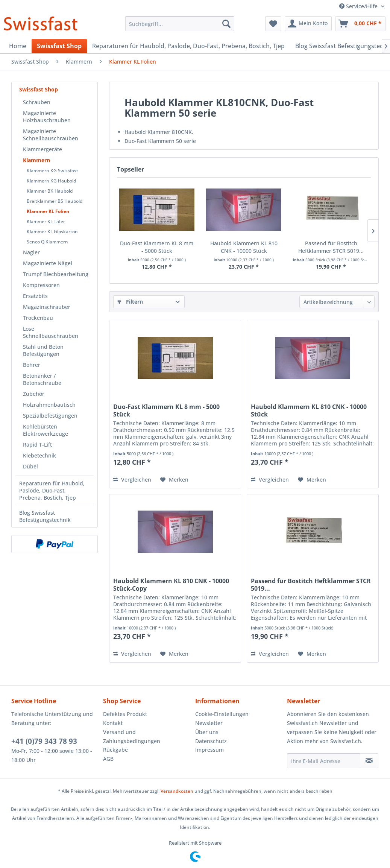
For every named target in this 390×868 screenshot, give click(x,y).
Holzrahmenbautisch (49, 405)
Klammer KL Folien (48, 211)
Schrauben (37, 102)
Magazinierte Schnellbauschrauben (51, 135)
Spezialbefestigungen (50, 416)
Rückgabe (115, 750)
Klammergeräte (42, 149)
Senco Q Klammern (47, 242)
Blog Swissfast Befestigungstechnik (45, 516)
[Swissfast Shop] (59, 46)
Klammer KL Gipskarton (52, 232)
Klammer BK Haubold (50, 191)
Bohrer (32, 365)
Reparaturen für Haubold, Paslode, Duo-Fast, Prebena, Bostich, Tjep (52, 490)
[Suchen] (226, 24)
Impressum (209, 750)
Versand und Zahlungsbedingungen (132, 737)
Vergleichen (132, 480)
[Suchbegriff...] (180, 24)
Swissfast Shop (39, 89)
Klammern (36, 160)
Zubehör (34, 394)
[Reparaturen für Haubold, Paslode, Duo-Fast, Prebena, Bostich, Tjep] (188, 46)
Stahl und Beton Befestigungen (43, 350)
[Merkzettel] (273, 24)
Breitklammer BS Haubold (55, 201)
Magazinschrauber (47, 307)
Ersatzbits (35, 296)
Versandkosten (177, 791)
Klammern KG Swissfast (52, 171)
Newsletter (209, 723)
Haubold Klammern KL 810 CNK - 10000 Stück (244, 247)
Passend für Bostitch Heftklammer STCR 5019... (331, 247)
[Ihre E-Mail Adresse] (324, 761)
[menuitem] (180, 24)
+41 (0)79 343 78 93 (44, 741)
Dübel (30, 466)
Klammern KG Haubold (51, 181)
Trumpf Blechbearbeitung (56, 274)
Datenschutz (211, 741)
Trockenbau (38, 318)
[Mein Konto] (308, 24)
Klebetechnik (39, 455)
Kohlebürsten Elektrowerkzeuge (46, 430)
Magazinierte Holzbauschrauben (47, 117)
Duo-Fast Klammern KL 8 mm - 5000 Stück (157, 247)
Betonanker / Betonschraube (42, 379)
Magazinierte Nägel (48, 263)
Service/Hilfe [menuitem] (359, 6)
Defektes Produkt (125, 714)
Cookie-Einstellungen (222, 714)
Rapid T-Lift (37, 445)
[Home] (18, 46)
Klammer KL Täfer (46, 221)
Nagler (31, 252)
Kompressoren (41, 285)
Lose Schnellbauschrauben (51, 332)
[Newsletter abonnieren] (369, 761)
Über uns (207, 732)
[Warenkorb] (360, 24)
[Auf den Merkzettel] (174, 480)
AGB (108, 759)
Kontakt (113, 723)
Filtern (130, 302)
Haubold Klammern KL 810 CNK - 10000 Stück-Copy (171, 585)
